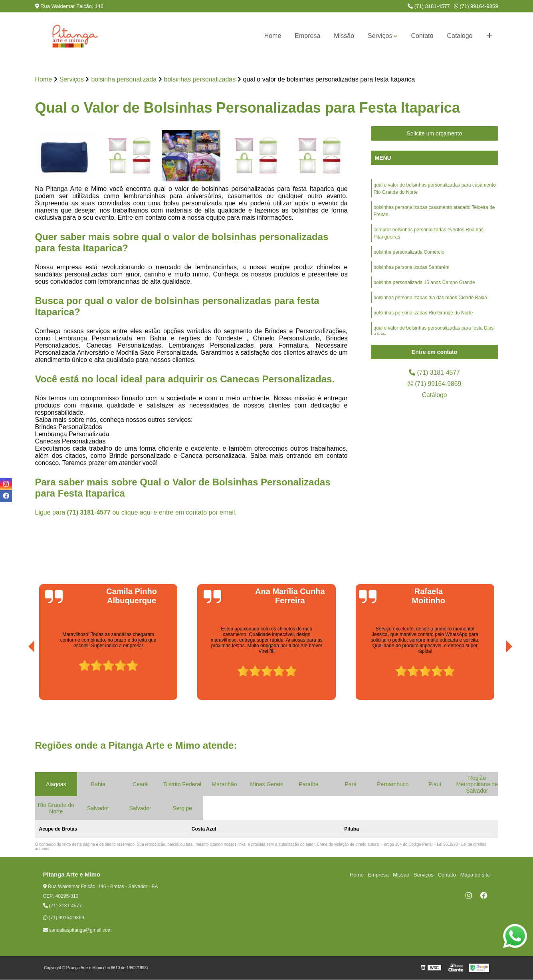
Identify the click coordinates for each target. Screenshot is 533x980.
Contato (422, 36)
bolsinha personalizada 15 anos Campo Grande (424, 282)
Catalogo (460, 36)
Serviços (380, 36)
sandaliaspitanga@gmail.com (77, 930)
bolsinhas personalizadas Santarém (412, 267)
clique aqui (137, 512)
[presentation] (20, 678)
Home (273, 36)
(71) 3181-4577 (429, 6)
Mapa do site (475, 875)
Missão (344, 36)
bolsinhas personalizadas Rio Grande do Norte (423, 313)
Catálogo (434, 395)
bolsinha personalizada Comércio (409, 252)
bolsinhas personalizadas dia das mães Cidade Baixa (430, 298)
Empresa (307, 36)
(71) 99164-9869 (476, 6)
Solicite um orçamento (435, 133)
